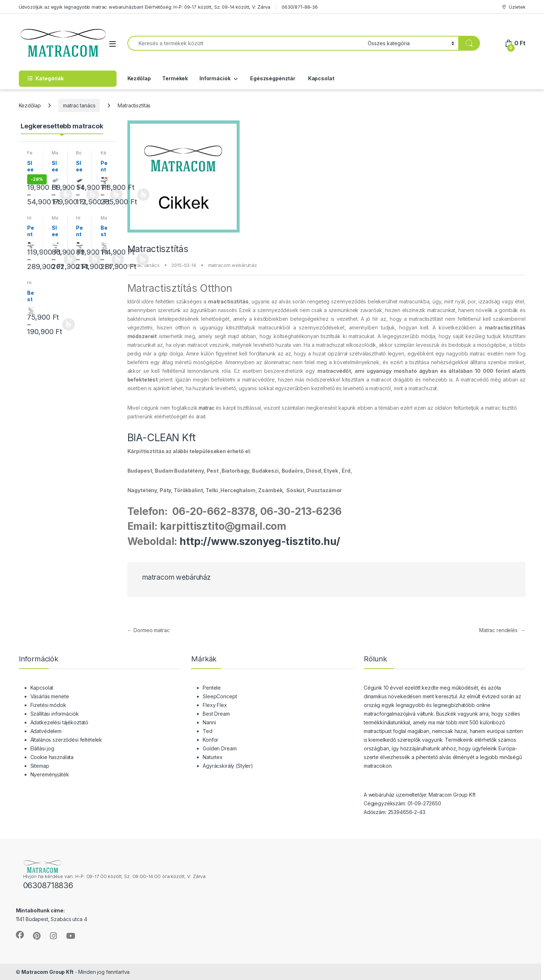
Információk (215, 78)
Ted (208, 731)
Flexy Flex (215, 705)
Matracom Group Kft (47, 972)
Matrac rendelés (502, 630)
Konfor (210, 740)
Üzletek (513, 7)
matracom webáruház (233, 265)
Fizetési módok (48, 705)
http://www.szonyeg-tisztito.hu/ (260, 541)
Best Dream (216, 714)
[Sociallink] (20, 935)
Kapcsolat (321, 78)
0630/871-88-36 (300, 7)
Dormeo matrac (149, 630)
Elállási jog (42, 748)
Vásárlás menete (50, 696)
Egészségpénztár (272, 78)
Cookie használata (52, 757)
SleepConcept (220, 696)
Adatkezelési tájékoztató (60, 722)
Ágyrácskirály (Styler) (228, 766)
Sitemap (40, 766)
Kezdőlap (139, 78)
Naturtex (213, 757)
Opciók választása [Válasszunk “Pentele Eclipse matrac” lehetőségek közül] (144, 195)
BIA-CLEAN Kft (161, 438)
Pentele (212, 688)
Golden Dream (220, 748)
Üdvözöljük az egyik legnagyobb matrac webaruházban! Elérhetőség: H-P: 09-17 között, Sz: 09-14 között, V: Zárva (145, 7)
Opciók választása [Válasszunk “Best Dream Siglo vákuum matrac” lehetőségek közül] (69, 324)
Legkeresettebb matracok (62, 126)
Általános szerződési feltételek (66, 740)
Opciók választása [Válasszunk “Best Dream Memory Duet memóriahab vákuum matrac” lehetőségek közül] (143, 259)
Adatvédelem (46, 731)
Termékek (175, 78)
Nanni (209, 722)
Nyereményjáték (50, 774)
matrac (206, 408)
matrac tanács (79, 105)
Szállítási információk (55, 714)
